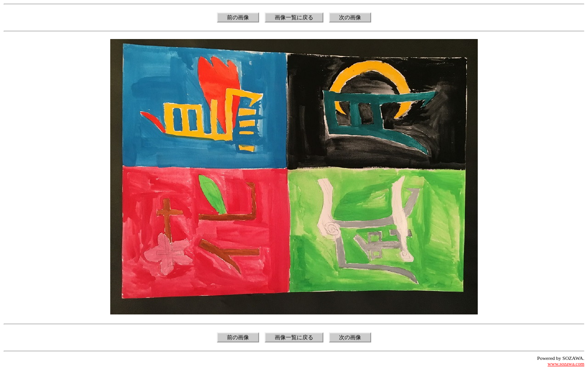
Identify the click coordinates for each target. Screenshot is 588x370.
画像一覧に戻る (294, 17)
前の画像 (238, 17)
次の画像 (350, 17)
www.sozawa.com (566, 364)
